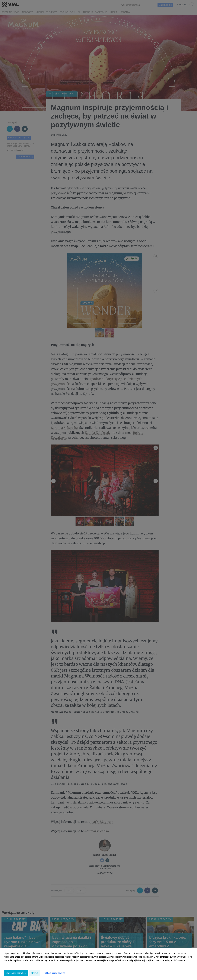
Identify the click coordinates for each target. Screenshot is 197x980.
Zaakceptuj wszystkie (16, 973)
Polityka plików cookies (54, 973)
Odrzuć (35, 973)
